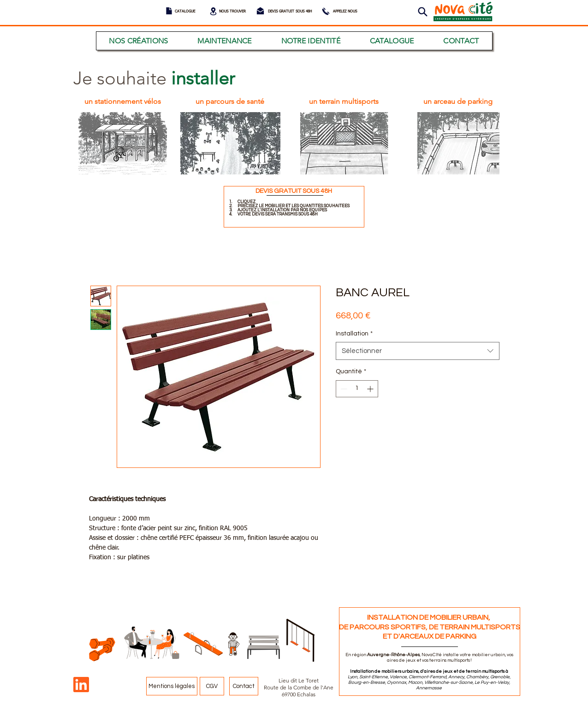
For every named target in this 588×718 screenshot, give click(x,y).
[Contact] (244, 686)
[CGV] (212, 686)
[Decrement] (343, 389)
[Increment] (371, 389)
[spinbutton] (357, 389)
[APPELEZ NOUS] (345, 12)
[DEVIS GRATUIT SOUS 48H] (290, 12)
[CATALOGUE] (185, 12)
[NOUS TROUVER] (232, 12)
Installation (354, 334)
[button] (423, 12)
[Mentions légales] (172, 686)
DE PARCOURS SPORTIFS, (384, 627)
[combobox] (418, 351)
